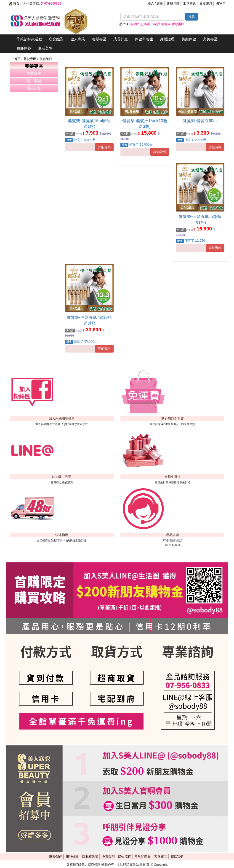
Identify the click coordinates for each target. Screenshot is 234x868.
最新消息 (206, 3)
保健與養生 (144, 39)
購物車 (221, 3)
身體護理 (167, 39)
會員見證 (173, 3)
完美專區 (210, 39)
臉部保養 (24, 48)
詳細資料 (104, 147)
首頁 (14, 3)
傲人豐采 (78, 39)
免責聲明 (108, 857)
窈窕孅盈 (56, 39)
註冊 (160, 3)
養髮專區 (99, 39)
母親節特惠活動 (29, 39)
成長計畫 (121, 39)
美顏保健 (189, 39)
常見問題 (189, 3)
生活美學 (45, 48)
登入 (151, 3)
